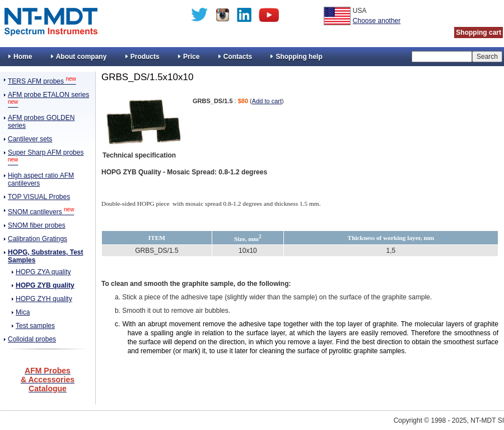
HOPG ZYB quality (45, 285)
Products (145, 57)
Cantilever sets (30, 139)
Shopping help (299, 57)
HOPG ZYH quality (44, 299)
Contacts (238, 57)
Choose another (377, 21)
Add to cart (267, 101)
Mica (23, 312)
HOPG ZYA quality (43, 272)
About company (81, 57)
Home (23, 57)
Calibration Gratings (38, 239)
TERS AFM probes (42, 81)
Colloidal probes (32, 339)
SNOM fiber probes (37, 225)
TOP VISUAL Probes (39, 197)
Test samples (35, 326)
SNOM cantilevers (41, 212)
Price (191, 57)
